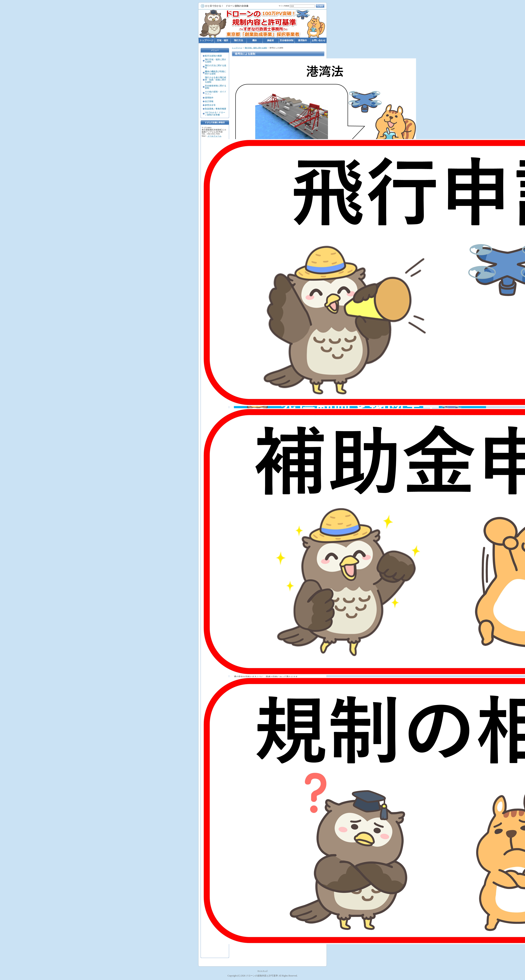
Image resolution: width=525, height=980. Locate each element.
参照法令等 (210, 105)
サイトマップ (262, 971)
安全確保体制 (287, 40)
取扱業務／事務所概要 (216, 109)
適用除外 (209, 98)
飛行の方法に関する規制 (216, 67)
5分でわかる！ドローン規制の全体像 (215, 114)
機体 (255, 40)
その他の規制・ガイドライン (216, 93)
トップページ (237, 48)
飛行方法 (238, 40)
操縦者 (270, 40)
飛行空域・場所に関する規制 (256, 48)
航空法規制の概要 (213, 56)
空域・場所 (223, 40)
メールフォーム (214, 136)
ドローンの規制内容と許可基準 (262, 976)
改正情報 (209, 101)
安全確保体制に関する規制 (216, 87)
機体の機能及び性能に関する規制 (216, 73)
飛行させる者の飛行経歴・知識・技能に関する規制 (216, 80)
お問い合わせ (319, 40)
